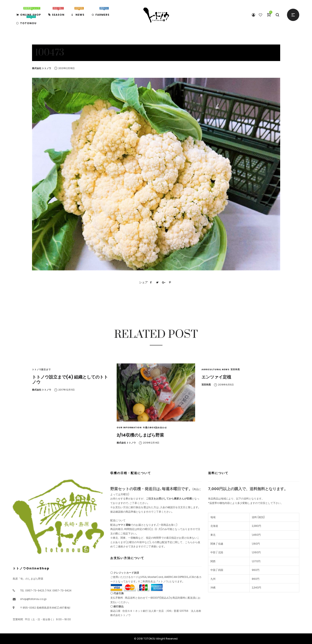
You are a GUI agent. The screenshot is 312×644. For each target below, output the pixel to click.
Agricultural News (215, 369)
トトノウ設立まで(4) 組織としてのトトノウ (70, 380)
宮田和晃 (235, 369)
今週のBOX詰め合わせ (155, 428)
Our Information (129, 428)
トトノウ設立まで (41, 369)
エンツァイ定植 (216, 377)
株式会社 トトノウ (42, 68)
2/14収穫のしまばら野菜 (140, 435)
